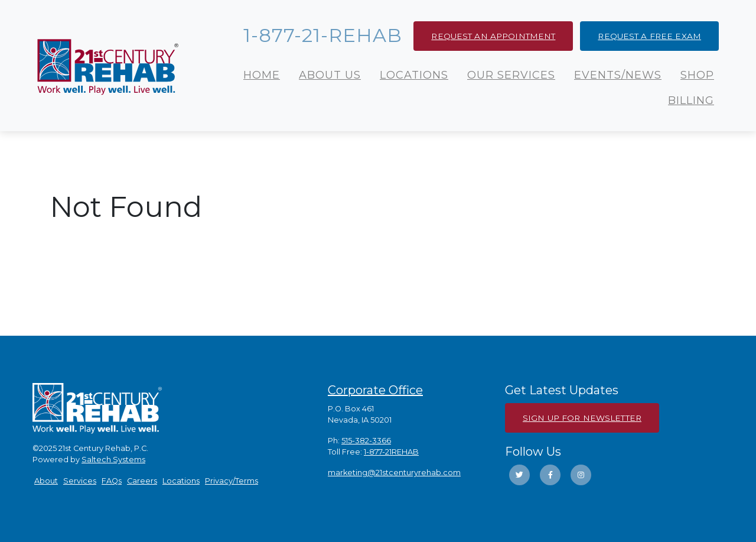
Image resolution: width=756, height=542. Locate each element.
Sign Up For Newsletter (582, 418)
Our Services (511, 75)
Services (80, 481)
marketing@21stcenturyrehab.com (394, 473)
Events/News (618, 75)
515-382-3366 (366, 441)
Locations (414, 75)
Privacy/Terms (232, 481)
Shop (697, 75)
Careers (142, 481)
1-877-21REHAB (391, 452)
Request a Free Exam (649, 36)
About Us (330, 75)
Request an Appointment (493, 36)
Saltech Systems (113, 460)
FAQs (112, 481)
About (46, 481)
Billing (691, 100)
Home (262, 75)
